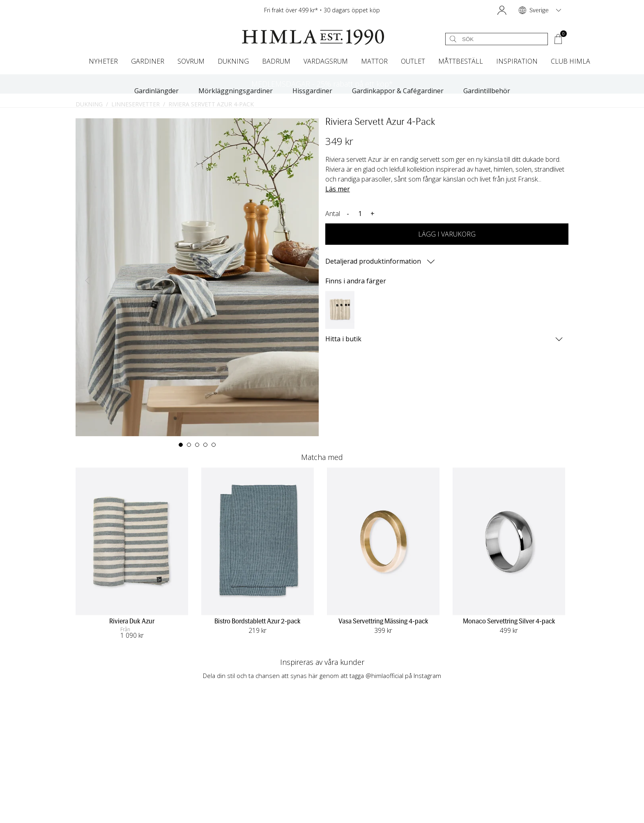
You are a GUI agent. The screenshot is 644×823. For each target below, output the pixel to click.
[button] (502, 10)
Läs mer (338, 189)
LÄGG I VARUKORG (447, 234)
